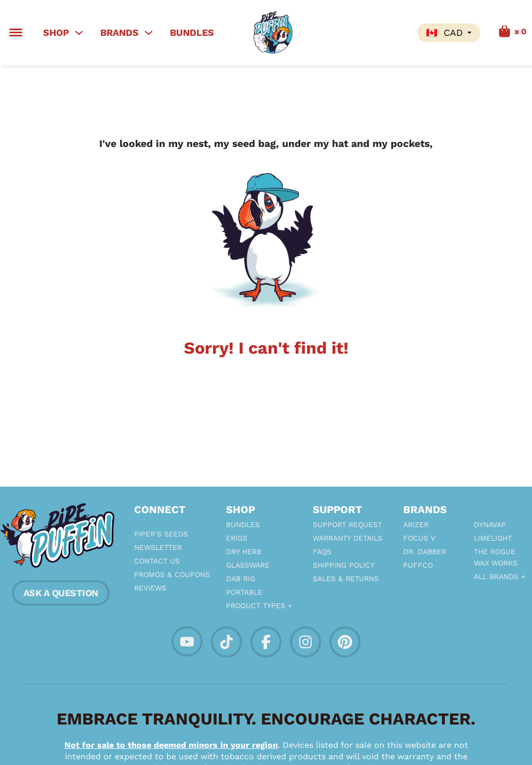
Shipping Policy (344, 565)
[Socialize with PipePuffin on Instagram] (305, 641)
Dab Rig (241, 579)
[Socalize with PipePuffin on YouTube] (187, 640)
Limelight (493, 538)
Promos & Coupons (170, 574)
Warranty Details (348, 538)
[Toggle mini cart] (501, 32)
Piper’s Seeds (161, 534)
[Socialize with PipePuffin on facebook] (266, 641)
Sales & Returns (346, 579)
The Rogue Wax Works (496, 557)
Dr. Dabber (425, 552)
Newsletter (158, 547)
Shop (56, 32)
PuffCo (418, 565)
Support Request (347, 525)
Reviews (150, 588)
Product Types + (259, 606)
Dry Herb (244, 552)
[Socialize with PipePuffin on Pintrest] (345, 641)
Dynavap (490, 525)
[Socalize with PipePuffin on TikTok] (227, 641)
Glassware (248, 565)
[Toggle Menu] (16, 32)
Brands (119, 32)
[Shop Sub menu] (79, 33)
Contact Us (157, 561)
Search (399, 33)
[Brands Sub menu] (149, 33)
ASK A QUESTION (61, 593)
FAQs (322, 552)
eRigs (237, 538)
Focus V (419, 538)
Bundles (192, 32)
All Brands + (500, 576)
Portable (244, 592)
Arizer (416, 525)
